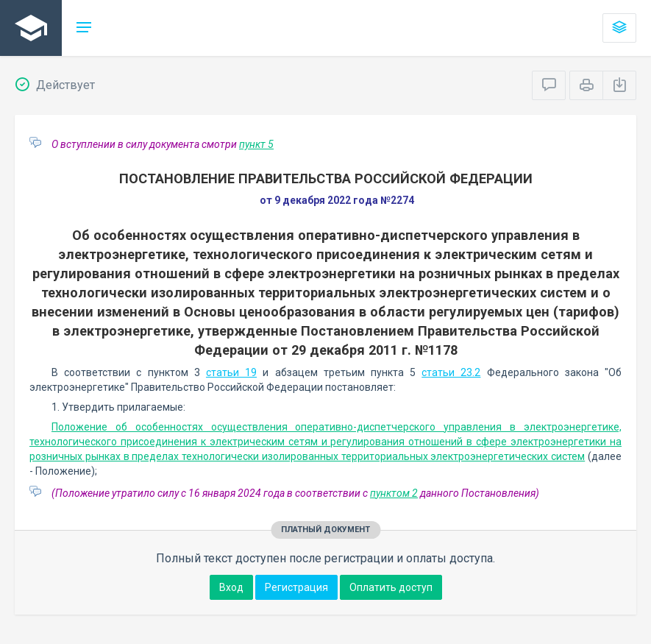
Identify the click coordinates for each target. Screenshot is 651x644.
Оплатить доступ (391, 587)
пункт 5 (256, 144)
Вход (231, 587)
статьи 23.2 (451, 372)
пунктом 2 (394, 493)
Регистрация (296, 587)
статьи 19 (231, 372)
